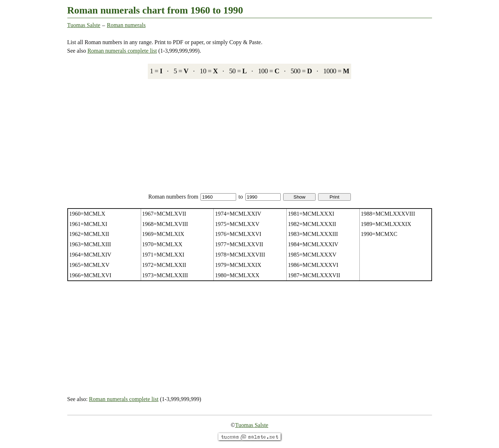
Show (299, 197)
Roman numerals (126, 25)
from (212, 197)
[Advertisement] (250, 136)
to (260, 197)
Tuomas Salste (84, 25)
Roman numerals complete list (122, 51)
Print (334, 197)
